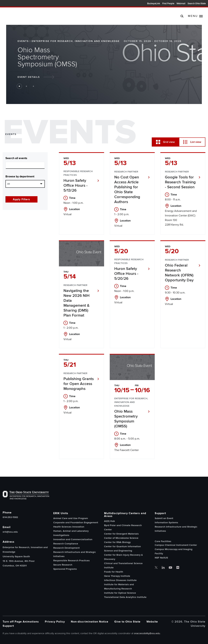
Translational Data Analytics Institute (125, 597)
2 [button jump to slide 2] (26, 86)
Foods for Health (114, 572)
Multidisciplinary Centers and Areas (125, 515)
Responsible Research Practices (71, 561)
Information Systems (166, 523)
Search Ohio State (197, 4)
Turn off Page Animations (21, 622)
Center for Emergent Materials (121, 534)
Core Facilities (163, 541)
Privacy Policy (55, 622)
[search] (182, 16)
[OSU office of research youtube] (170, 568)
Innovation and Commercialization (73, 539)
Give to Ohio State (127, 622)
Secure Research (63, 565)
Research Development (66, 548)
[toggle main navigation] (195, 16)
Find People (168, 4)
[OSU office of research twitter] (156, 568)
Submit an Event (164, 518)
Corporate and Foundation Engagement (76, 523)
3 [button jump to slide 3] (33, 86)
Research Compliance (66, 544)
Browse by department (20, 176)
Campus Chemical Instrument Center (176, 545)
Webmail (181, 4)
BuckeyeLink (154, 4)
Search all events (16, 158)
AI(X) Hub (109, 521)
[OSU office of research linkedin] (163, 568)
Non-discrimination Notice (90, 622)
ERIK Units (61, 513)
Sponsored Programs (65, 569)
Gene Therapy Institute (117, 576)
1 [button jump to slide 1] (19, 86)
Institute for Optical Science (120, 593)
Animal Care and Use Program (71, 518)
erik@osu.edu (10, 532)
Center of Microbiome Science (121, 538)
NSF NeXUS (161, 558)
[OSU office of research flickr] (178, 568)
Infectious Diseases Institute (120, 580)
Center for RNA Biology (117, 542)
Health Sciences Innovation (69, 527)
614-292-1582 (10, 517)
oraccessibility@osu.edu (147, 633)
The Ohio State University (11, 4)
